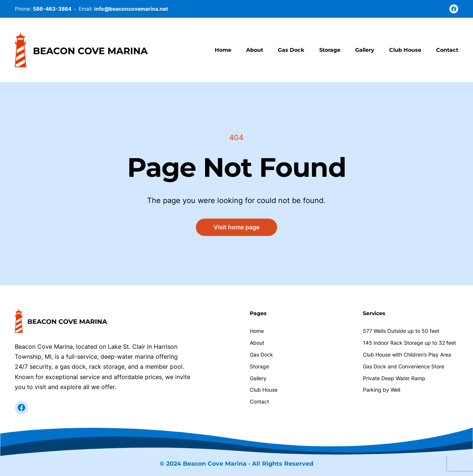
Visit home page (236, 227)
